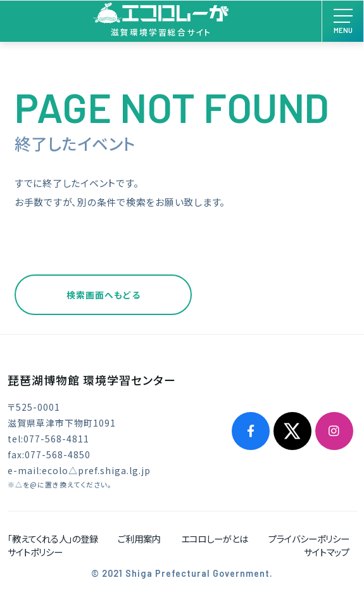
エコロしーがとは (215, 538)
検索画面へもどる (104, 295)
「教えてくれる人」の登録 (53, 538)
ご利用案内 (139, 538)
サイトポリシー (35, 552)
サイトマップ (327, 552)
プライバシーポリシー (309, 538)
